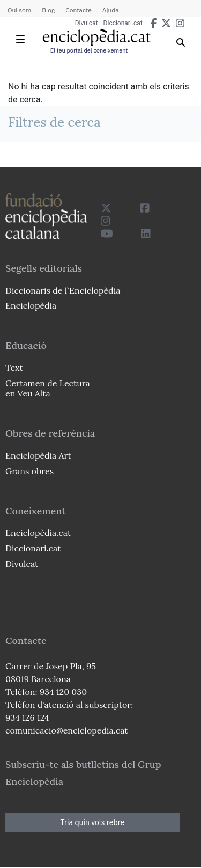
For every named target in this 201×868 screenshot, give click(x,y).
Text (14, 368)
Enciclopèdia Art (38, 455)
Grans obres (29, 471)
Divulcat (87, 23)
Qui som (19, 10)
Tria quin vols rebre (93, 822)
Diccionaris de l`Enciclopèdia (63, 290)
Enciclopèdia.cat (38, 533)
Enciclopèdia (31, 305)
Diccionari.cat (123, 23)
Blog (48, 10)
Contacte (78, 10)
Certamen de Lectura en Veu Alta (48, 388)
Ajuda (111, 10)
